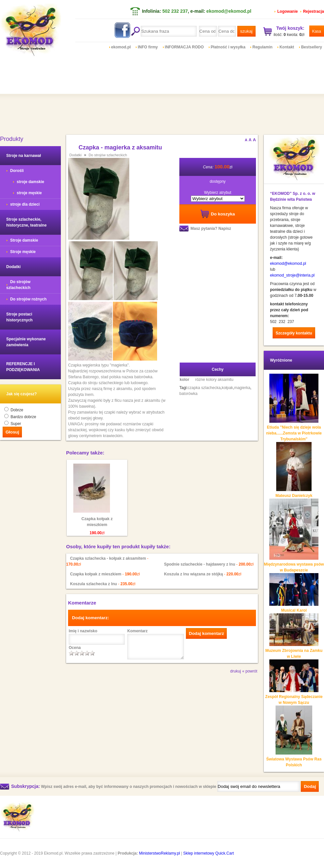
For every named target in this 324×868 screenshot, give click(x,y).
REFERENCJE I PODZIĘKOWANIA (23, 367)
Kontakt (287, 47)
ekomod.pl (121, 47)
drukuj (235, 671)
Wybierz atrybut (217, 193)
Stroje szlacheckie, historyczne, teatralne (26, 222)
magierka (242, 388)
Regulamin (262, 47)
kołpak (227, 388)
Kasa (317, 31)
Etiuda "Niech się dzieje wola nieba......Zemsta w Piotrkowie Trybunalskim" (294, 433)
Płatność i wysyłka (228, 47)
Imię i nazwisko (83, 631)
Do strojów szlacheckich (18, 285)
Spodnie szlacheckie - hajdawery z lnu (199, 564)
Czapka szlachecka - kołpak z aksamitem (108, 558)
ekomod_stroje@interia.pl (292, 275)
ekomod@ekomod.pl (229, 11)
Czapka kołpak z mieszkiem (97, 522)
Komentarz (137, 631)
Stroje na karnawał (24, 156)
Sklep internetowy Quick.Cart (209, 853)
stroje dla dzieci (25, 204)
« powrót (250, 671)
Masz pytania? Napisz (211, 229)
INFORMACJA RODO (184, 47)
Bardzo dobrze (23, 417)
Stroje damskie (24, 240)
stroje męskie (29, 193)
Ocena (75, 648)
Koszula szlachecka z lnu (93, 584)
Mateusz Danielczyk (294, 496)
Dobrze (17, 410)
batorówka (188, 394)
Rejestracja (314, 11)
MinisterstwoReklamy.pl (160, 853)
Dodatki (13, 267)
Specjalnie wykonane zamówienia (26, 342)
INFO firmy (148, 47)
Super (16, 424)
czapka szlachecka (204, 388)
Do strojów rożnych (28, 299)
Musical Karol (294, 610)
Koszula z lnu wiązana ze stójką (193, 574)
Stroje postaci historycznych (19, 317)
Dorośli (17, 171)
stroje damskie (30, 182)
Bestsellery (312, 47)
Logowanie (288, 11)
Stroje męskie (23, 252)
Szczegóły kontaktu (294, 333)
